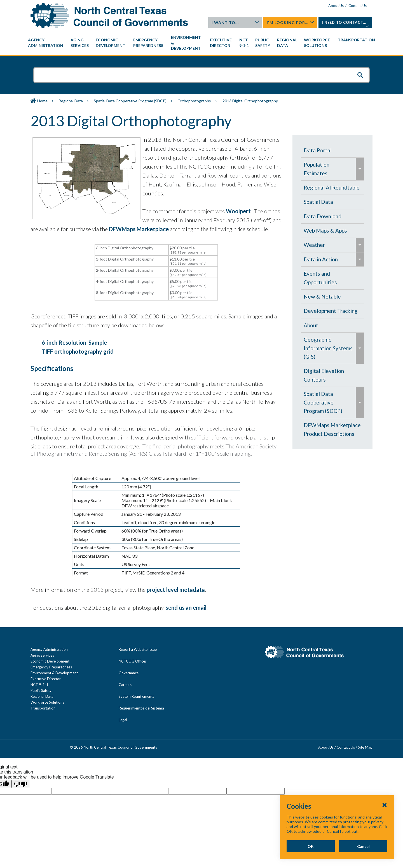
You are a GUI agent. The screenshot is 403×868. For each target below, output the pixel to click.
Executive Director (46, 679)
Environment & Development (54, 673)
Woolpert (238, 211)
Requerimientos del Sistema (141, 708)
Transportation (43, 708)
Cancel (363, 846)
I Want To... (235, 23)
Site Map (365, 747)
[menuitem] (46, 43)
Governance (129, 673)
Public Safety (41, 690)
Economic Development (50, 661)
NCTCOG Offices (133, 661)
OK (311, 846)
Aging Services (42, 655)
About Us (336, 6)
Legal (123, 720)
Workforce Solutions (47, 702)
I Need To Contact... (346, 24)
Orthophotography (194, 101)
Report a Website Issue (138, 649)
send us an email (186, 607)
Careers (125, 685)
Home (42, 101)
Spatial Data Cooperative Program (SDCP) (130, 101)
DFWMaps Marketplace (139, 229)
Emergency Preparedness (51, 667)
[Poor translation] (20, 784)
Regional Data (71, 101)
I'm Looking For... (290, 23)
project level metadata (176, 590)
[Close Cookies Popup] (385, 805)
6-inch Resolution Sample (74, 342)
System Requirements (136, 696)
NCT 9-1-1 (39, 685)
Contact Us (358, 6)
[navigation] (201, 43)
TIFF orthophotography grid (78, 351)
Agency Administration (49, 649)
